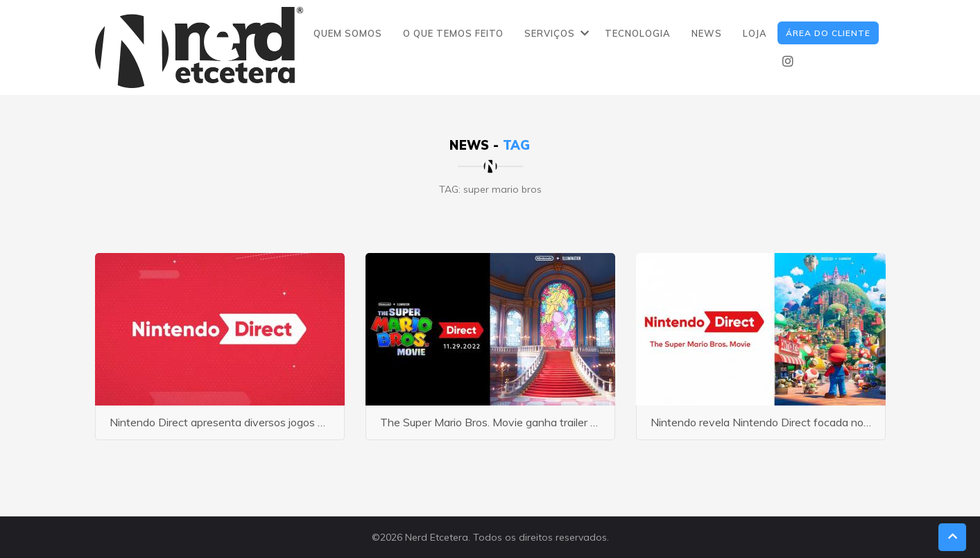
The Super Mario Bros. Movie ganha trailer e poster (506, 422)
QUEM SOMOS (348, 33)
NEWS (707, 33)
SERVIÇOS (550, 33)
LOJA (755, 33)
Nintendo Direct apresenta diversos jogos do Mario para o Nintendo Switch (295, 422)
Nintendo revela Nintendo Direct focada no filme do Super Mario (809, 422)
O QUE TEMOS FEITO (453, 33)
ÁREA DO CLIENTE (828, 33)
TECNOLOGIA (638, 33)
